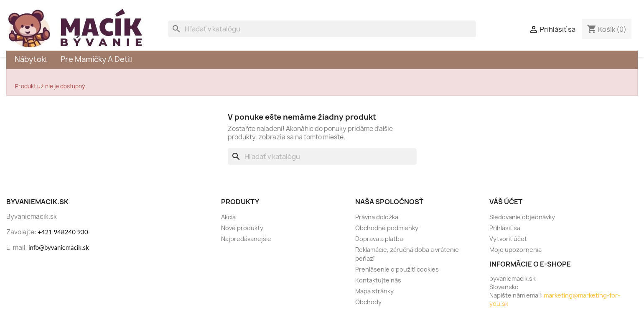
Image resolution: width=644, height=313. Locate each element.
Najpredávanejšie (246, 239)
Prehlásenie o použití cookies (397, 269)
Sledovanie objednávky (522, 217)
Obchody (368, 302)
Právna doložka (377, 217)
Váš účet (506, 202)
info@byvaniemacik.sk (59, 247)
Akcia (228, 217)
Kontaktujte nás (378, 280)
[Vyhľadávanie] (322, 29)
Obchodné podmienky (387, 228)
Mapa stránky (374, 291)
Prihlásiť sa (505, 228)
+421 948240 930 (63, 232)
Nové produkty (242, 228)
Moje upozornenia (515, 250)
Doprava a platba (379, 239)
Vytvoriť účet (508, 239)
